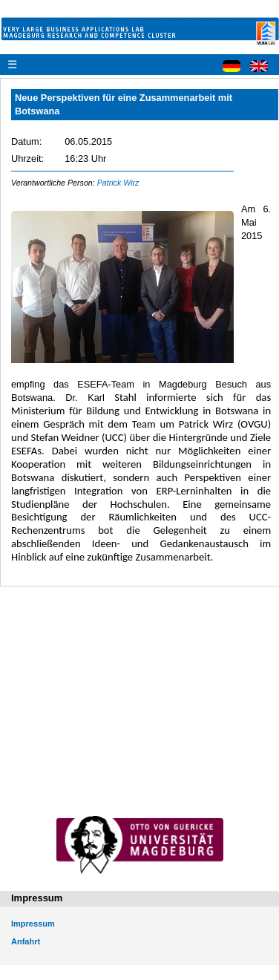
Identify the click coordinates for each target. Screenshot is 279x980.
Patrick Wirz (118, 183)
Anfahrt (26, 941)
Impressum (33, 924)
